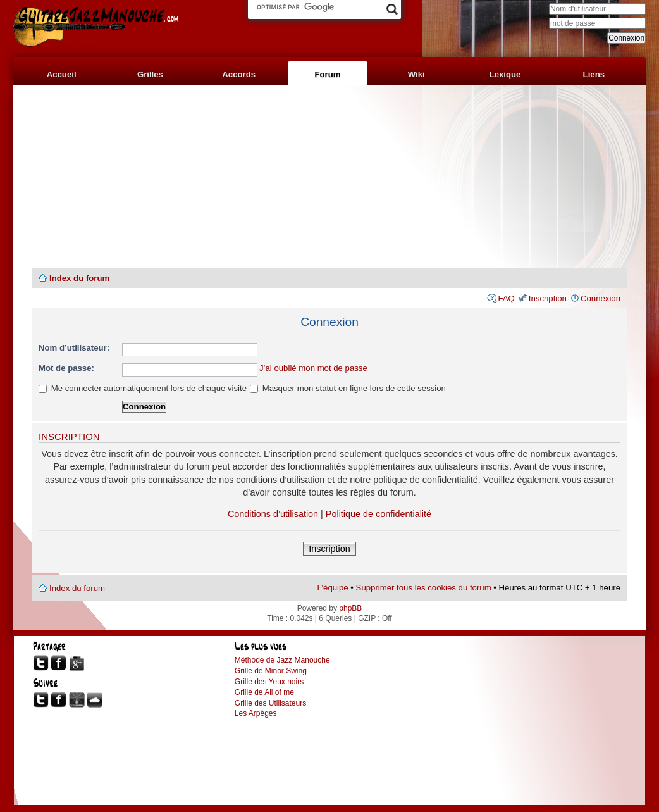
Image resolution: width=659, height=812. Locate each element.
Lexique (505, 74)
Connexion (600, 298)
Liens (594, 74)
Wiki (416, 74)
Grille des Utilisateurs (270, 703)
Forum (327, 74)
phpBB (350, 608)
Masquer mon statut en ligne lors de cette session (348, 388)
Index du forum (79, 278)
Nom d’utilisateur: (74, 348)
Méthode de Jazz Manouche (282, 660)
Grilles (150, 74)
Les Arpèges (256, 713)
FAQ (506, 298)
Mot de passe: (66, 368)
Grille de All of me (264, 692)
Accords (239, 74)
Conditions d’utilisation (273, 514)
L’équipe (333, 588)
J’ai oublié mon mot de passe (313, 368)
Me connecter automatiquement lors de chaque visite (143, 388)
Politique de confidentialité (379, 514)
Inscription (548, 298)
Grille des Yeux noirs (269, 682)
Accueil (62, 74)
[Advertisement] (329, 177)
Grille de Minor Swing (271, 671)
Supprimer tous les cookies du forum (424, 588)
